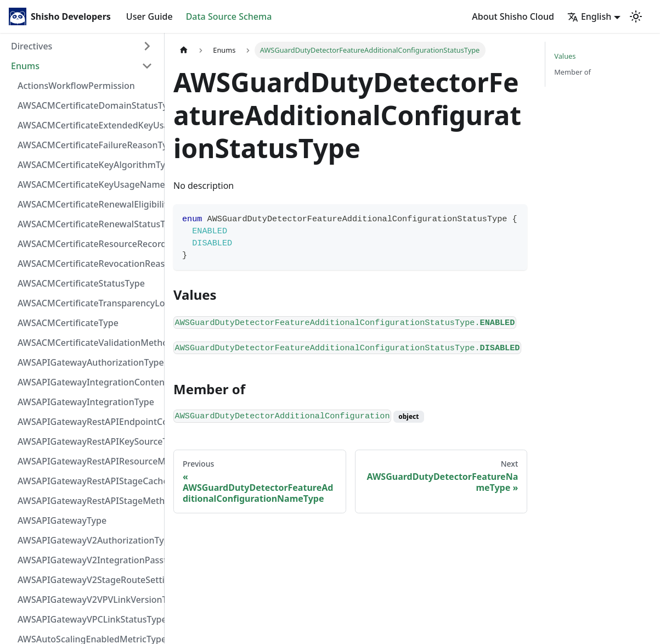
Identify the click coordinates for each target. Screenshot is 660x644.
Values (565, 56)
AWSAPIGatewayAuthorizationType (88, 362)
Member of (572, 72)
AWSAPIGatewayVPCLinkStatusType (88, 619)
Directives (32, 46)
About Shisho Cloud (513, 16)
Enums (25, 66)
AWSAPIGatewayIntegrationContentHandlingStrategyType (88, 382)
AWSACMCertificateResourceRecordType (88, 244)
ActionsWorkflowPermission (76, 86)
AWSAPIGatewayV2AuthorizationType (88, 540)
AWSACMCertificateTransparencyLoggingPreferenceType (88, 303)
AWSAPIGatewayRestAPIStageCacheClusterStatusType (88, 481)
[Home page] (184, 50)
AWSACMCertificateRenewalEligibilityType (88, 204)
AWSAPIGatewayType (62, 520)
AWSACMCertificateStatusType (81, 283)
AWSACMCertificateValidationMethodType (88, 343)
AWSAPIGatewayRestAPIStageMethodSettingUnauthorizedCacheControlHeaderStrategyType (88, 501)
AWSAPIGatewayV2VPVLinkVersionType (88, 600)
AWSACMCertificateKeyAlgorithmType (88, 165)
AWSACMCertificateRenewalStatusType (88, 224)
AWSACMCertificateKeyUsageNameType (88, 184)
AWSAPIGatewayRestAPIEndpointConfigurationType (88, 422)
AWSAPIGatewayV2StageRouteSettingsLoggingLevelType (88, 580)
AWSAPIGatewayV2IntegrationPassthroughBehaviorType (88, 560)
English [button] (589, 16)
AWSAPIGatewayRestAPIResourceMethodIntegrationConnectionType (88, 461)
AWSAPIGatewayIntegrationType (86, 402)
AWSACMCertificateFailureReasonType (88, 145)
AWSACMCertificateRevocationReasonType (88, 264)
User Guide (150, 16)
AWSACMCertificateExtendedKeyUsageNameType (88, 125)
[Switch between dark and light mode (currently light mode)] (636, 16)
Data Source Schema (229, 16)
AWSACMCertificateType (68, 323)
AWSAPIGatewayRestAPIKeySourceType (88, 441)
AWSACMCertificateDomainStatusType (88, 105)
